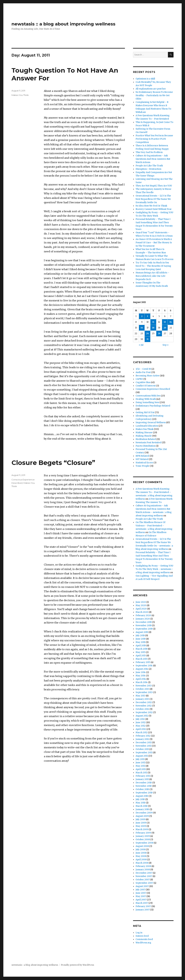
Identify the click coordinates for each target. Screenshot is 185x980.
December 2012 (144, 702)
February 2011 (143, 776)
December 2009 (144, 813)
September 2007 (144, 883)
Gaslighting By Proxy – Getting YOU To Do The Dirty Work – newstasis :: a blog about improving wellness (154, 569)
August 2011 (142, 756)
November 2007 (144, 876)
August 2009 (142, 816)
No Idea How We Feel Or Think (151, 206)
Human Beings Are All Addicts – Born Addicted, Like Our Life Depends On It (152, 276)
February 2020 (143, 615)
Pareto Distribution (146, 446)
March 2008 (142, 863)
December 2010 (144, 783)
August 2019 (142, 632)
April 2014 (141, 679)
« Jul (141, 345)
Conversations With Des (148, 396)
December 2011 (144, 743)
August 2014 (142, 669)
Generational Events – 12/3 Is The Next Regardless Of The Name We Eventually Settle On (153, 199)
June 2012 (141, 722)
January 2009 (143, 836)
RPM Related (142, 456)
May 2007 (141, 896)
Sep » (165, 345)
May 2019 (140, 642)
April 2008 (141, 860)
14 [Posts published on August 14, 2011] (171, 322)
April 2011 (141, 769)
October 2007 (143, 880)
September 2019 (144, 629)
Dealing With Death (146, 399)
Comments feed (144, 939)
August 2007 (142, 886)
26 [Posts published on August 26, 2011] (159, 333)
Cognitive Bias (143, 382)
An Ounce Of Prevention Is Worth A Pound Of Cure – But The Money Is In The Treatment (154, 243)
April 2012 (141, 729)
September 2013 (144, 692)
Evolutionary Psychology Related (153, 406)
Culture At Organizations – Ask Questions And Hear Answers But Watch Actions (153, 159)
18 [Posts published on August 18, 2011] (153, 328)
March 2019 (141, 649)
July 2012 (140, 719)
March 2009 (142, 829)
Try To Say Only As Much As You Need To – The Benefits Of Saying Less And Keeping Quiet (153, 266)
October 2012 (142, 709)
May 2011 (140, 766)
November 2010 (144, 786)
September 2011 (144, 753)
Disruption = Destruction (148, 169)
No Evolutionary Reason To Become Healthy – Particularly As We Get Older (154, 95)
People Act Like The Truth (149, 166)
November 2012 (144, 706)
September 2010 (144, 793)
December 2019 (144, 622)
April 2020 (141, 609)
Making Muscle (144, 436)
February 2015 (143, 662)
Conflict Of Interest (146, 386)
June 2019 (141, 639)
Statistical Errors (144, 463)
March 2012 (142, 732)
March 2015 (141, 659)
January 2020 (143, 619)
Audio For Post (143, 372)
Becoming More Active (147, 376)
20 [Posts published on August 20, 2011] (165, 328)
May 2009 (141, 826)
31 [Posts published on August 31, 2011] (147, 339)
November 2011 (143, 746)
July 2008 (141, 850)
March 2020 (142, 612)
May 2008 (141, 856)
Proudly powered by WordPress (77, 965)
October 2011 (142, 749)
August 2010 (142, 796)
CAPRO (139, 379)
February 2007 (143, 906)
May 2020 (141, 605)
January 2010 (142, 809)
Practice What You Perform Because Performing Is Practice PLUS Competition (154, 139)
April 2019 (141, 646)
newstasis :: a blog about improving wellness (63, 24)
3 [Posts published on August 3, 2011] (147, 316)
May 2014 (141, 676)
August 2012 (142, 716)
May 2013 (141, 696)
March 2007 (142, 903)
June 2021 (141, 602)
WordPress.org (143, 943)
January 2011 (142, 779)
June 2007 (141, 893)
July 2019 (140, 636)
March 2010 (142, 806)
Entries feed (142, 936)
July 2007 (140, 890)
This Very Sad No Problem (149, 152)
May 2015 (140, 652)
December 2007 (144, 873)
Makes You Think (20, 95)
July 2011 (140, 759)
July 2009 (141, 819)
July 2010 (140, 799)
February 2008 (143, 866)
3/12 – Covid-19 (143, 369)
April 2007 (141, 900)
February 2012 (143, 736)
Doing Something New (147, 402)
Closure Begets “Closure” (53, 463)
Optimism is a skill (145, 79)
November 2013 (144, 686)
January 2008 (143, 870)
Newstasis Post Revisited (149, 443)
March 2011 (141, 773)
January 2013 (142, 699)
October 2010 (142, 789)
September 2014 (144, 666)
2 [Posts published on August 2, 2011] (142, 316)
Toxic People (142, 466)
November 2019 (144, 625)
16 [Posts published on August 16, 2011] (142, 328)
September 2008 (144, 843)
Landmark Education (147, 426)
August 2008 (142, 846)
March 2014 (142, 682)
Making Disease (144, 433)
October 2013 (142, 689)
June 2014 (141, 672)
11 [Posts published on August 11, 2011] (153, 322)
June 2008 (141, 853)
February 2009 (143, 833)
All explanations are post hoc (151, 89)
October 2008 (143, 839)
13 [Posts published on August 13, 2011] (165, 322)
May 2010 (141, 803)
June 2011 (140, 763)
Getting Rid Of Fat (145, 412)
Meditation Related (146, 439)
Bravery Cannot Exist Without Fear (154, 209)
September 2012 (144, 712)
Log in (139, 933)
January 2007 (143, 910)
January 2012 (142, 739)
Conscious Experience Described (153, 389)
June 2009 (141, 823)
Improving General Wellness (151, 422)
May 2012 (141, 726)
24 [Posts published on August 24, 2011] (147, 333)
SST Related (142, 459)
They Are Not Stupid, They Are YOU (154, 186)
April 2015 (141, 656)
